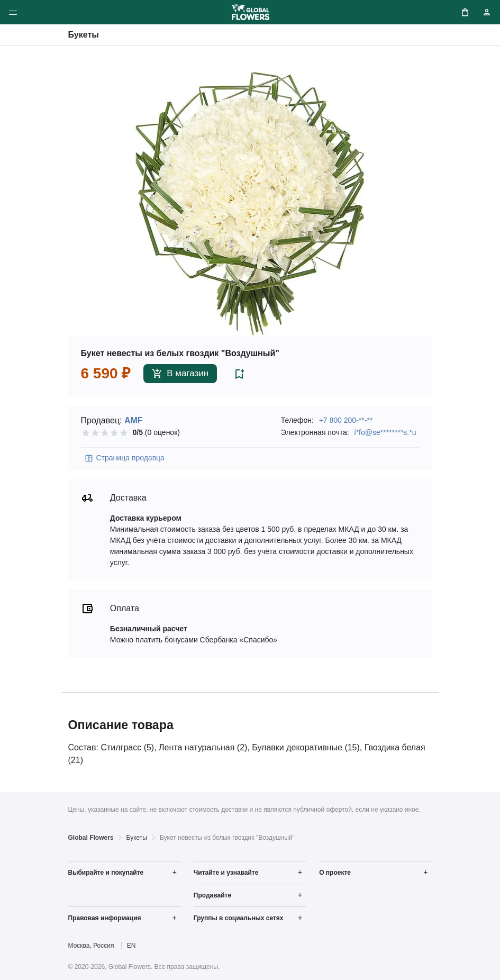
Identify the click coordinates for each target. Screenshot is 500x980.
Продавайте (212, 895)
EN (131, 946)
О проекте (335, 873)
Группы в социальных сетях (239, 918)
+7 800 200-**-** (346, 420)
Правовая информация (105, 918)
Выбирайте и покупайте (106, 873)
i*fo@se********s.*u (385, 432)
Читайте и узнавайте (226, 873)
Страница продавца (124, 458)
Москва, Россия (91, 946)
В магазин (180, 374)
